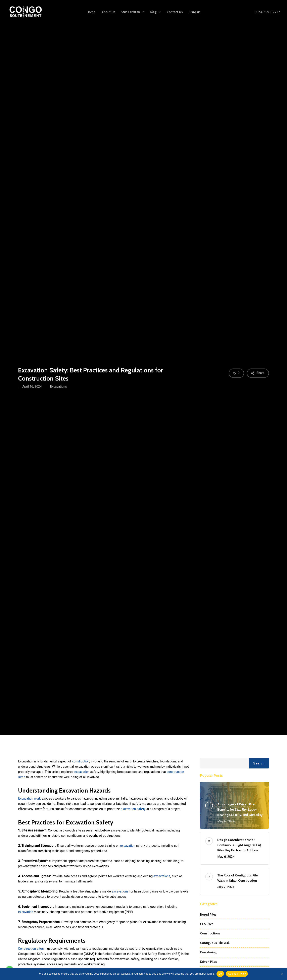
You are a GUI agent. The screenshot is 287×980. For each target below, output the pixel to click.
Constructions (210, 933)
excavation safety (133, 809)
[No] (282, 974)
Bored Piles (208, 914)
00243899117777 (267, 12)
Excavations (58, 388)
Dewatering (208, 952)
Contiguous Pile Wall (215, 943)
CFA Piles (207, 924)
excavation (82, 772)
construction (81, 761)
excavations (162, 876)
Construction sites (31, 949)
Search (259, 763)
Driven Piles (208, 962)
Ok (220, 974)
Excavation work (29, 798)
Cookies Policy (237, 974)
